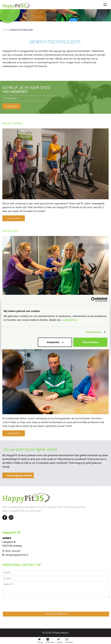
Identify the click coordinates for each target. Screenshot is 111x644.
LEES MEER (14, 218)
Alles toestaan (90, 342)
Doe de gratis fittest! (20, 475)
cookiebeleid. (70, 320)
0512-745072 (13, 551)
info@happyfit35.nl (17, 555)
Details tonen (94, 332)
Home (5, 30)
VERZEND (11, 106)
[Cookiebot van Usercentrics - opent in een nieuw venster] (94, 300)
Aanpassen (55, 342)
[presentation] (27, 605)
